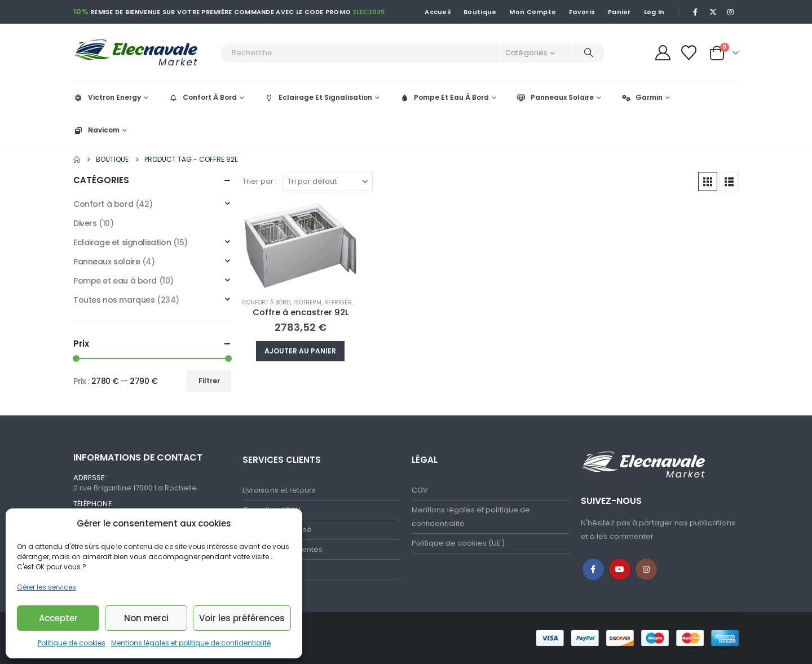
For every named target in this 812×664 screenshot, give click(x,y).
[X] (713, 12)
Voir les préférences (242, 618)
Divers (85, 223)
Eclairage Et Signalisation (318, 97)
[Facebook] (695, 12)
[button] (708, 182)
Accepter (58, 618)
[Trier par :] (328, 182)
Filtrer (209, 381)
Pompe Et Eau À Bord (444, 97)
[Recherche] (589, 53)
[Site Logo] (144, 53)
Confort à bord (266, 302)
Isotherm (307, 302)
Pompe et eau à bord (115, 281)
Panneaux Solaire (555, 97)
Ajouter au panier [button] (300, 351)
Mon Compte (533, 12)
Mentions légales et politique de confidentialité (191, 643)
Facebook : (593, 569)
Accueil (438, 12)
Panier (619, 12)
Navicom (96, 130)
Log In (654, 12)
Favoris (582, 12)
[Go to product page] (300, 245)
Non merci (146, 618)
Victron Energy (107, 97)
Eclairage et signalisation (122, 242)
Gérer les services (47, 587)
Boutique (480, 12)
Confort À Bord (202, 97)
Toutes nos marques (114, 300)
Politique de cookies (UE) (458, 543)
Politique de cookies (72, 643)
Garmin (642, 97)
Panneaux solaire (107, 262)
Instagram (646, 569)
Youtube (620, 569)
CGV (420, 490)
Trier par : (260, 181)
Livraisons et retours (279, 490)
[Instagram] (731, 12)
